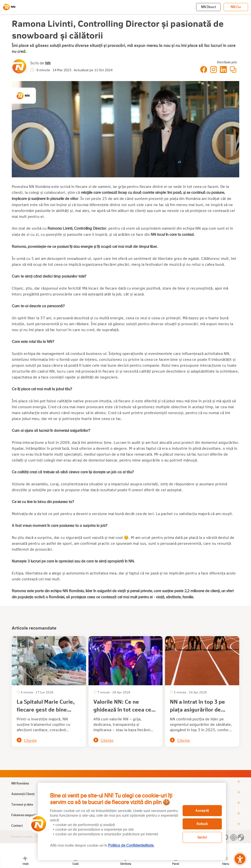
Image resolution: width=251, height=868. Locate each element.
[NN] (9, 7)
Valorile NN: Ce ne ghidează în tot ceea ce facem (122, 709)
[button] (37, 824)
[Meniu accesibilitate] (240, 859)
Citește (30, 740)
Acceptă (202, 810)
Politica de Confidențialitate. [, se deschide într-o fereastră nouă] (131, 845)
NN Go (236, 7)
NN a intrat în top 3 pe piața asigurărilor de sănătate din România (197, 709)
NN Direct (208, 7)
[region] (132, 821)
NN (48, 63)
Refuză (202, 824)
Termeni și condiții (21, 837)
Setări (202, 837)
